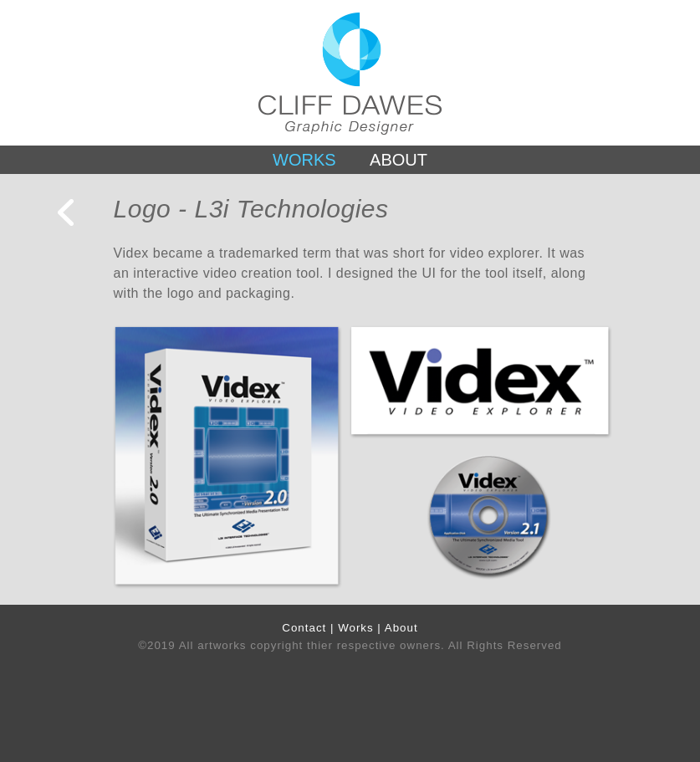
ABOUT (399, 160)
